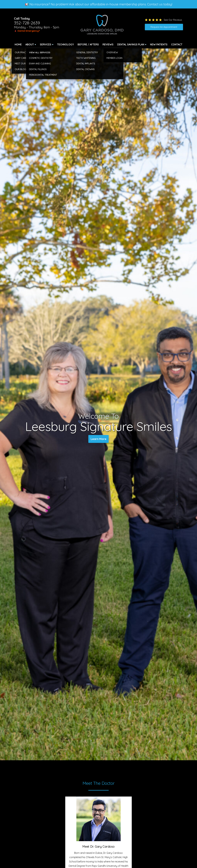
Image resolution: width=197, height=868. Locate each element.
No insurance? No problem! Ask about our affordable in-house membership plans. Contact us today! (101, 4)
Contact (177, 44)
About (30, 44)
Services (46, 44)
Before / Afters (88, 44)
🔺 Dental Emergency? (27, 31)
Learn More (99, 439)
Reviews (108, 44)
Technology (65, 44)
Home (18, 44)
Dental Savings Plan (131, 44)
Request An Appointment (164, 27)
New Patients (159, 44)
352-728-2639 (27, 23)
